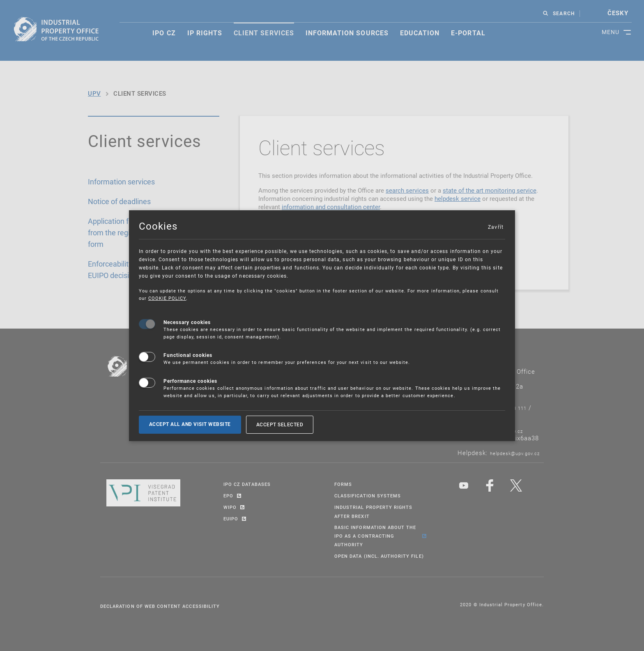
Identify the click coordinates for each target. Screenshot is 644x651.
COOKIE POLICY (167, 298)
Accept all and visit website (190, 424)
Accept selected (280, 424)
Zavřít (495, 226)
